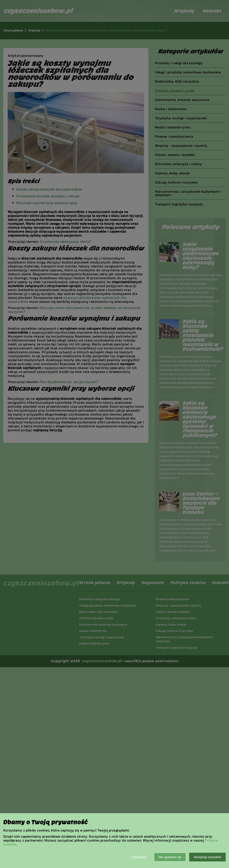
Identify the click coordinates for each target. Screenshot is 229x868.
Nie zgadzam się (170, 857)
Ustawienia (139, 857)
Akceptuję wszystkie (207, 857)
